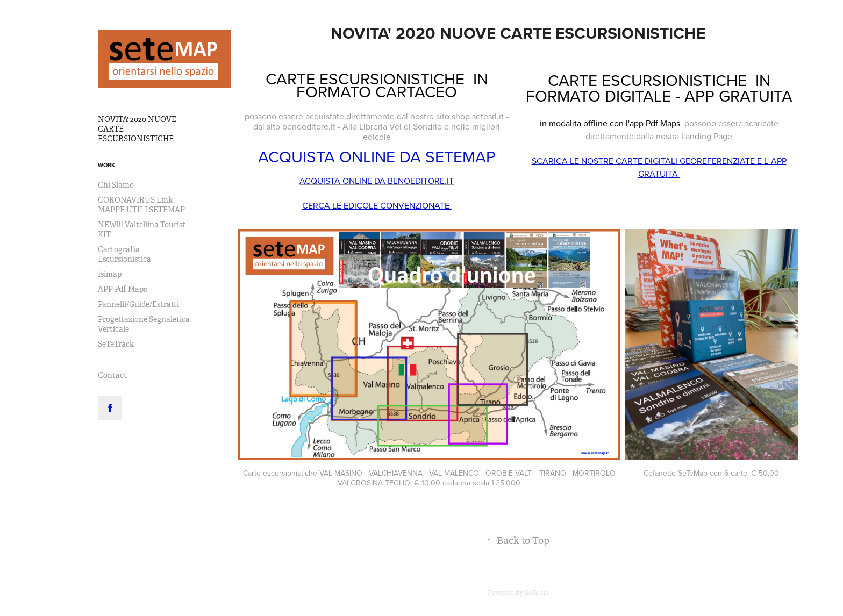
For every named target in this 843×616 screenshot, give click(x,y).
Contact (112, 375)
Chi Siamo (116, 185)
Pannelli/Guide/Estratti (138, 304)
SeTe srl (537, 593)
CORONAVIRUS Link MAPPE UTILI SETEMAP (141, 205)
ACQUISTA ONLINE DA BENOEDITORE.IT (377, 181)
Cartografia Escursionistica (124, 254)
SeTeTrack (116, 344)
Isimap (110, 274)
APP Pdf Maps (122, 289)
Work (106, 165)
